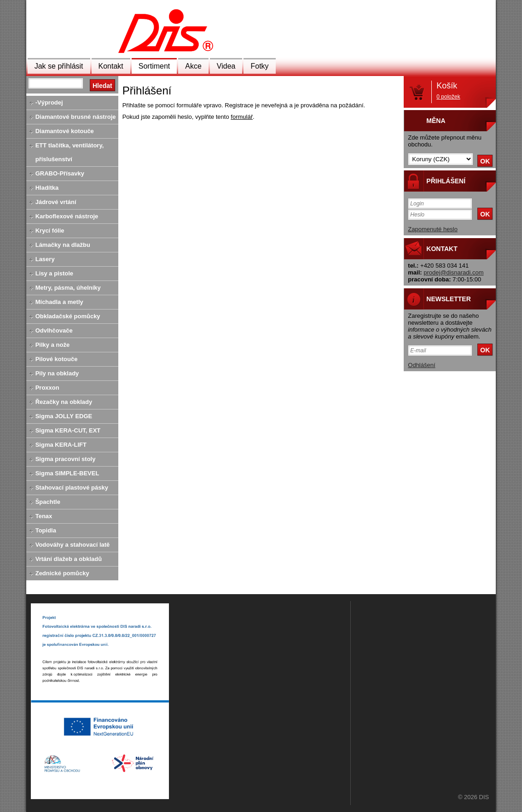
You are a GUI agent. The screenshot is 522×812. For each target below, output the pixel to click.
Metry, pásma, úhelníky (68, 288)
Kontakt (111, 66)
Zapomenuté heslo (433, 229)
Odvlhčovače (54, 330)
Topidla (46, 530)
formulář (242, 117)
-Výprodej (49, 102)
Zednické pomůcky (62, 573)
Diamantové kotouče (65, 131)
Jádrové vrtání (56, 202)
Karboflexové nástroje (67, 216)
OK (485, 161)
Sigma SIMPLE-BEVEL (67, 473)
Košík (448, 91)
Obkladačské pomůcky (68, 316)
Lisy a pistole (54, 273)
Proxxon (47, 388)
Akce (193, 66)
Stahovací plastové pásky (72, 488)
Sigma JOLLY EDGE (64, 416)
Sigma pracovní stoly (66, 459)
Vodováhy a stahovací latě (73, 545)
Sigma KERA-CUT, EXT (68, 430)
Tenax (44, 516)
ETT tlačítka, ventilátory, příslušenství (70, 152)
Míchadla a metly (59, 302)
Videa (226, 66)
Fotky (259, 66)
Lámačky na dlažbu (63, 245)
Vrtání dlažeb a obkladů (69, 559)
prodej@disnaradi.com (453, 272)
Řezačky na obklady (64, 402)
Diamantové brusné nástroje (76, 117)
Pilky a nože (52, 345)
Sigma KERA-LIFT (61, 445)
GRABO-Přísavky (60, 173)
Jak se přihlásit (59, 66)
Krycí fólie (50, 231)
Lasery (45, 259)
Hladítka (47, 188)
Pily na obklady (57, 373)
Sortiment (154, 66)
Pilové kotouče (57, 359)
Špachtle (48, 502)
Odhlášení (421, 365)
